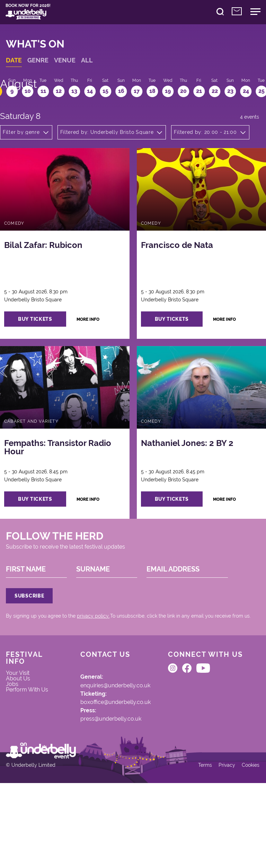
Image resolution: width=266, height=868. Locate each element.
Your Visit (22, 727)
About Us (22, 734)
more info (98, 339)
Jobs (16, 741)
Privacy (222, 848)
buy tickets (43, 339)
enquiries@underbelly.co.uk (106, 739)
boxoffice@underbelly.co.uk (105, 758)
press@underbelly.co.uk (101, 777)
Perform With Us (28, 752)
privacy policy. (97, 662)
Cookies (247, 848)
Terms (199, 848)
